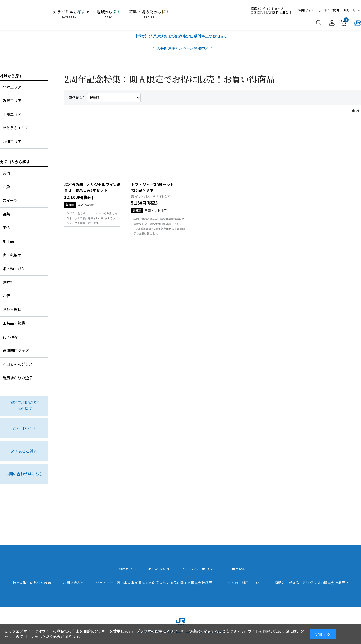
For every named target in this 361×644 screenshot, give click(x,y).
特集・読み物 (149, 14)
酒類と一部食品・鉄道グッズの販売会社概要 (310, 583)
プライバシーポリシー (199, 569)
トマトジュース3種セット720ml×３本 (152, 187)
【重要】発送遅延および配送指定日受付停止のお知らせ (180, 36)
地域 (109, 14)
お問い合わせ (352, 10)
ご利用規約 (237, 569)
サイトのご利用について (243, 583)
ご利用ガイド (305, 10)
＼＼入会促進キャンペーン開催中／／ (181, 48)
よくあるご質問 (329, 10)
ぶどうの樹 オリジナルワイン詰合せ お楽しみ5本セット (92, 187)
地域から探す (11, 76)
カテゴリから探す (15, 162)
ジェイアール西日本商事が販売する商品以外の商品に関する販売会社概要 (154, 583)
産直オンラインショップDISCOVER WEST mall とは (271, 10)
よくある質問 (159, 569)
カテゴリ (69, 14)
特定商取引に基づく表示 (32, 583)
